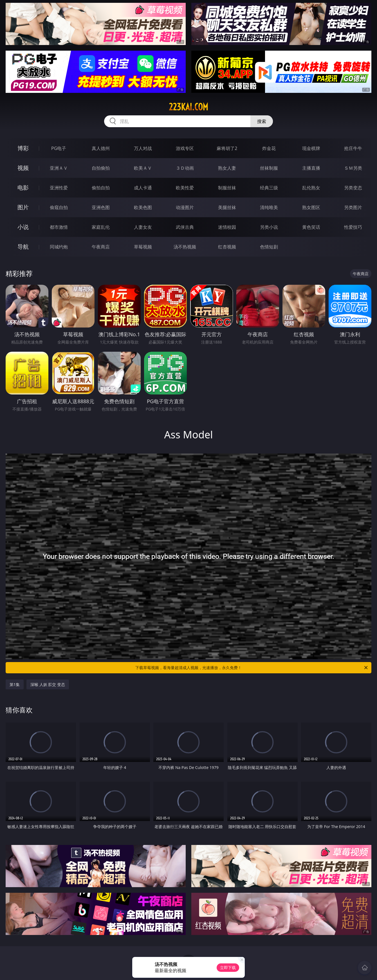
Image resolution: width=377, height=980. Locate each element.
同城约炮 (59, 247)
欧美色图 (143, 207)
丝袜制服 (269, 168)
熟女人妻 (227, 168)
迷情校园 (227, 227)
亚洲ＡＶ (59, 168)
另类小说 (269, 227)
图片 (23, 207)
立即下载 (228, 967)
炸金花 (269, 148)
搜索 (262, 121)
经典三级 (269, 188)
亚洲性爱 (59, 188)
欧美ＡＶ (143, 168)
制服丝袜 (227, 188)
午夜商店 (101, 247)
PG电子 (59, 148)
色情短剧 (269, 247)
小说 (23, 227)
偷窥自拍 (59, 207)
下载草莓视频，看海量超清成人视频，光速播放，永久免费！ (252, 668)
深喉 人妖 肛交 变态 (48, 684)
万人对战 (143, 148)
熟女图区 (311, 207)
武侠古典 (185, 227)
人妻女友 (143, 227)
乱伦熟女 (311, 188)
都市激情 (59, 227)
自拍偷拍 (101, 168)
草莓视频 (143, 247)
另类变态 (353, 188)
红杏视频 (227, 247)
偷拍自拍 (101, 188)
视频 (23, 168)
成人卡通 (143, 188)
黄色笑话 (311, 227)
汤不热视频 (185, 247)
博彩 (23, 148)
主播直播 (311, 168)
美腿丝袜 (227, 207)
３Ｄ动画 (185, 168)
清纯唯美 (269, 207)
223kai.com (188, 107)
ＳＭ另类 (353, 168)
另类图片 (353, 207)
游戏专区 (185, 148)
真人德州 (101, 148)
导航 (23, 247)
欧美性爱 (185, 188)
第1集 (15, 684)
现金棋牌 (311, 148)
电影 (23, 188)
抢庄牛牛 (353, 148)
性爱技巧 (353, 227)
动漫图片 (185, 207)
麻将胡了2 (227, 148)
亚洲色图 (101, 207)
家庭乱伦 (101, 227)
